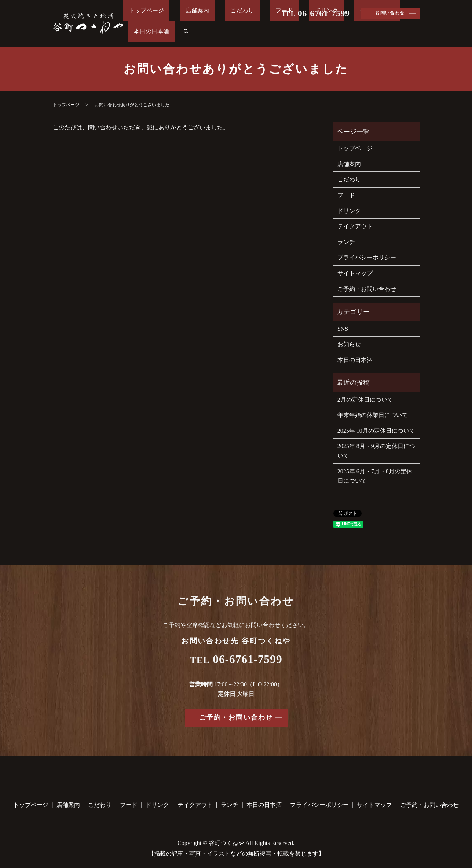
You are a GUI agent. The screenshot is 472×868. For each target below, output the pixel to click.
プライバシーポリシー (367, 249)
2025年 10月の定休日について (376, 422)
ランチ (346, 233)
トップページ (167, 27)
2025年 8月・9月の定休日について (376, 442)
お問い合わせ (390, 13)
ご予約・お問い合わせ (367, 280)
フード (271, 27)
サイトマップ (355, 265)
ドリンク (302, 27)
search (416, 27)
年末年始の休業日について (373, 407)
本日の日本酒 (387, 27)
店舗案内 (206, 27)
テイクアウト (341, 27)
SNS (343, 320)
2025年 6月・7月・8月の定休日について (375, 467)
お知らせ (349, 336)
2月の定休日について (365, 391)
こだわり (240, 27)
